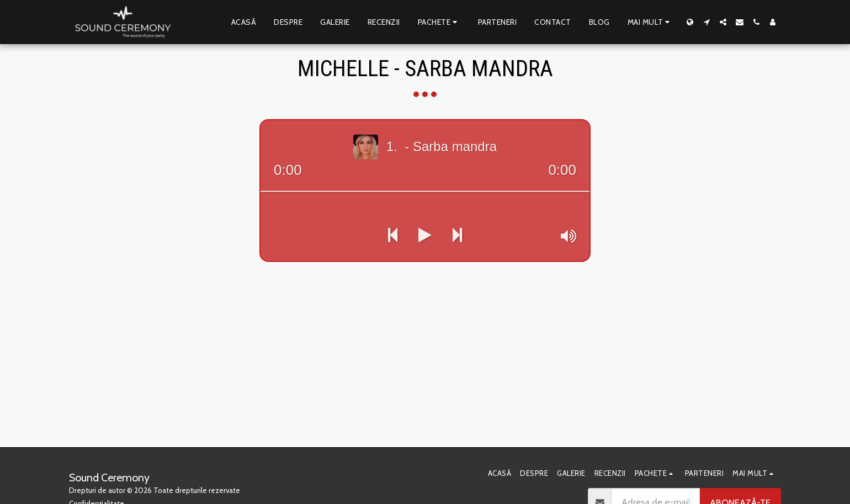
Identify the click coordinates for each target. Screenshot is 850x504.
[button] (706, 22)
